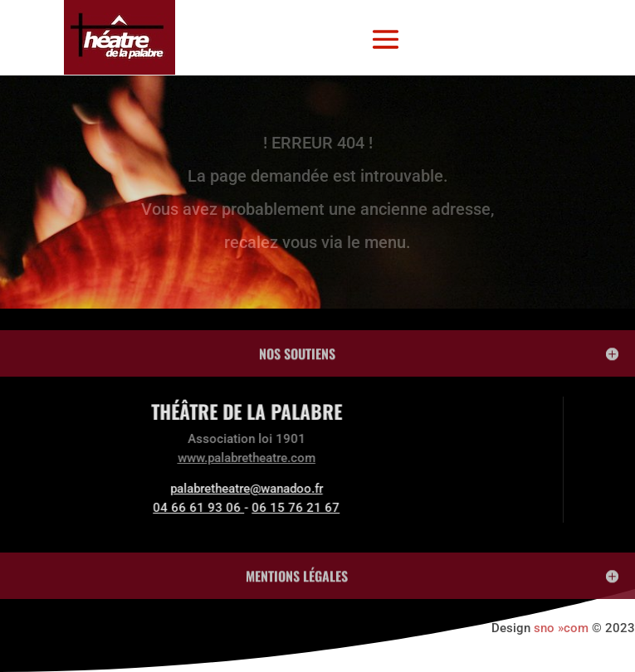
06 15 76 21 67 (220, 508)
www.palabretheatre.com (170, 458)
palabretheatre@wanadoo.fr (170, 489)
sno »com (561, 628)
